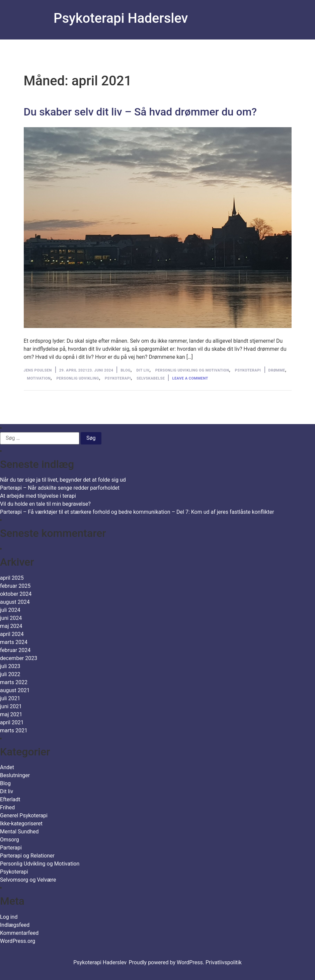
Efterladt (10, 799)
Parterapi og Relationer (27, 856)
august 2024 (15, 602)
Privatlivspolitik (224, 962)
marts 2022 (14, 682)
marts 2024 (14, 642)
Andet (7, 767)
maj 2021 (11, 714)
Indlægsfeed (15, 925)
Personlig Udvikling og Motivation (192, 370)
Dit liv (143, 370)
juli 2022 (10, 674)
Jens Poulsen (38, 370)
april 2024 (12, 634)
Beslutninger (15, 775)
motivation (39, 378)
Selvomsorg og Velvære (28, 880)
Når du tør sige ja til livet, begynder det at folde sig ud (63, 480)
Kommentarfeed (19, 933)
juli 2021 (10, 698)
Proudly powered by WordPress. (167, 962)
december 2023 (19, 658)
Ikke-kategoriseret (21, 824)
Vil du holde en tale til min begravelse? (45, 504)
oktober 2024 (16, 594)
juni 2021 (11, 706)
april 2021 (12, 722)
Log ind (9, 917)
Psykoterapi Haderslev (121, 18)
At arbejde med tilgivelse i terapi (38, 496)
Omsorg (10, 840)
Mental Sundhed (19, 832)
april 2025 (12, 578)
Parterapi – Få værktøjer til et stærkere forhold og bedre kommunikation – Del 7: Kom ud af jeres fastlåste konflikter (137, 512)
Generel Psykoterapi (24, 815)
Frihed (7, 807)
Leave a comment (190, 378)
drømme (277, 370)
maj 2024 (11, 626)
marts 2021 (14, 730)
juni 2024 (11, 618)
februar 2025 (15, 586)
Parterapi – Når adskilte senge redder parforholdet (60, 488)
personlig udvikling (77, 378)
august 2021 (15, 690)
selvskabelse (151, 378)
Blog (126, 370)
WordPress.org (18, 941)
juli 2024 (10, 610)
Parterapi (11, 848)
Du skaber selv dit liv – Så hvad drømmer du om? (140, 112)
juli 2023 (10, 666)
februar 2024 (15, 650)
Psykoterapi (248, 370)
